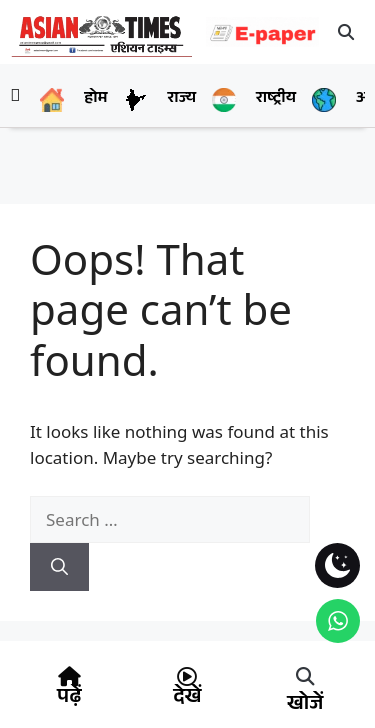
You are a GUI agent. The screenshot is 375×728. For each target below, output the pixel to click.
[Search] (59, 567)
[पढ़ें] (69, 677)
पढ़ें (69, 699)
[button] (347, 32)
